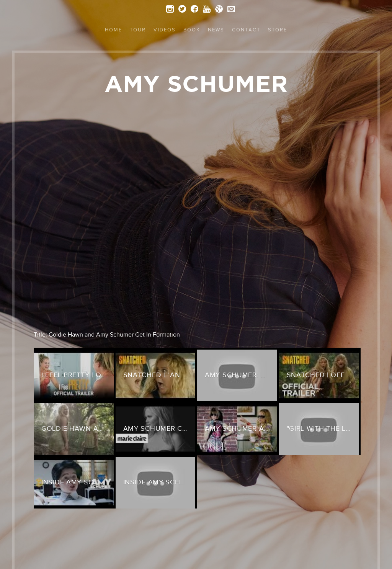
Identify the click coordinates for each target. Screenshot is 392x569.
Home (114, 30)
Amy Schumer (196, 83)
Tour (138, 30)
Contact (246, 30)
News (216, 30)
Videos (165, 30)
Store (278, 30)
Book (192, 30)
